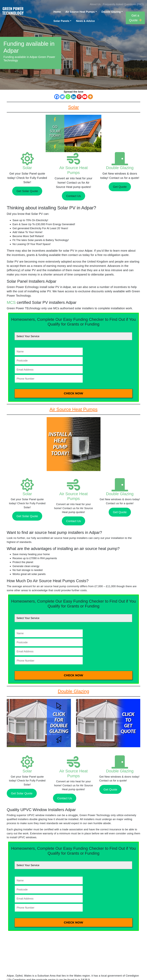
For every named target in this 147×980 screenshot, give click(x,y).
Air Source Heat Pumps (80, 12)
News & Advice (85, 21)
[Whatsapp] (68, 97)
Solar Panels (61, 21)
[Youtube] (85, 97)
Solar (27, 168)
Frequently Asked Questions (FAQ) (123, 4)
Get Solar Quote (27, 191)
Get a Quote (135, 18)
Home (57, 12)
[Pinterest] (79, 97)
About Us (95, 4)
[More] (90, 97)
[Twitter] (62, 97)
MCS (11, 302)
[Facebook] (57, 97)
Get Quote (120, 187)
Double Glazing (111, 12)
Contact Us (73, 196)
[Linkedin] (74, 97)
